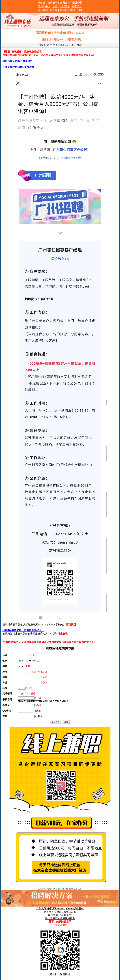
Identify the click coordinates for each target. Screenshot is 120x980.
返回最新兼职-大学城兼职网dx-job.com (60, 33)
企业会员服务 (60, 925)
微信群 (41, 3)
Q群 (80, 10)
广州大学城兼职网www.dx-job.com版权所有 (60, 909)
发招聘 (54, 10)
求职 (72, 10)
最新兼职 (43, 10)
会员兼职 (52, 3)
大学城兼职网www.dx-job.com (39, 625)
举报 (48, 6)
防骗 (55, 6)
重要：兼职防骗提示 (60, 922)
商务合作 (77, 6)
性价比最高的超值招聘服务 (60, 918)
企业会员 (77, 3)
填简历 (64, 10)
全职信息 (65, 6)
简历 (40, 6)
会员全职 (65, 3)
